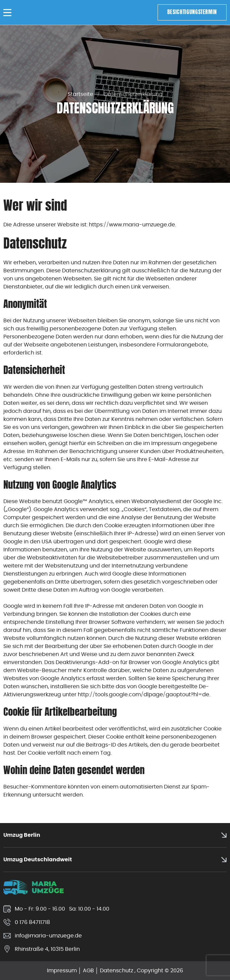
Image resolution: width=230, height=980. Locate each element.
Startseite (80, 94)
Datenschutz (117, 970)
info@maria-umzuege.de (48, 936)
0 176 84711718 (32, 922)
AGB (88, 970)
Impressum (62, 970)
